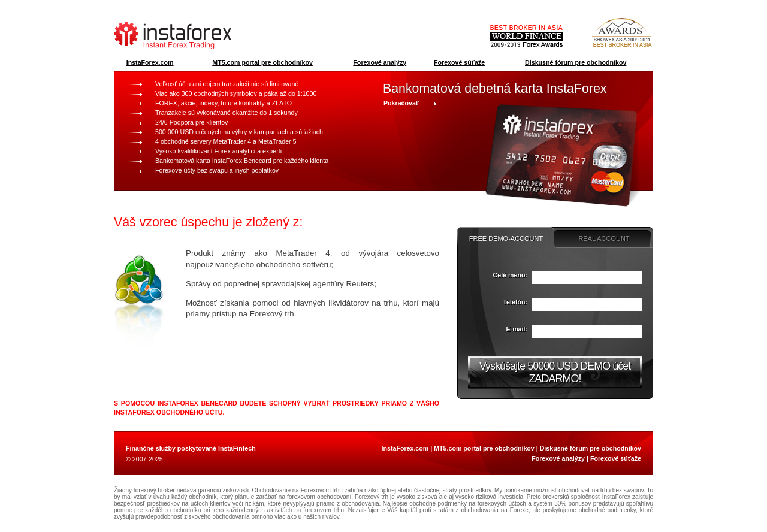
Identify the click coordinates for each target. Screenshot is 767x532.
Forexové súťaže (459, 62)
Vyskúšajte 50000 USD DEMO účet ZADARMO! (555, 372)
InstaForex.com (150, 62)
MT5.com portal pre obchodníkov (262, 62)
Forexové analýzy (380, 62)
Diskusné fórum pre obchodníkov (576, 62)
